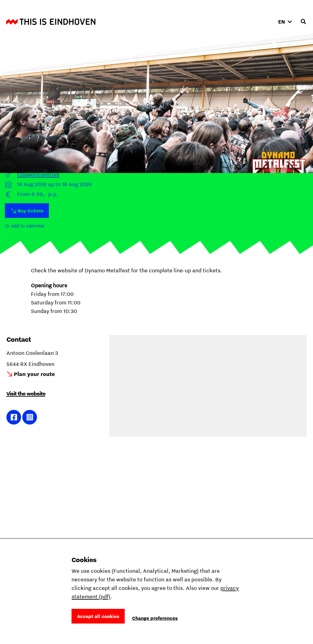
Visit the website (26, 394)
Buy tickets (31, 211)
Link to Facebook (14, 417)
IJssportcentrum (38, 174)
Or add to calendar (25, 226)
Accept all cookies (98, 616)
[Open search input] (303, 22)
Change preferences (155, 618)
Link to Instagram (30, 417)
